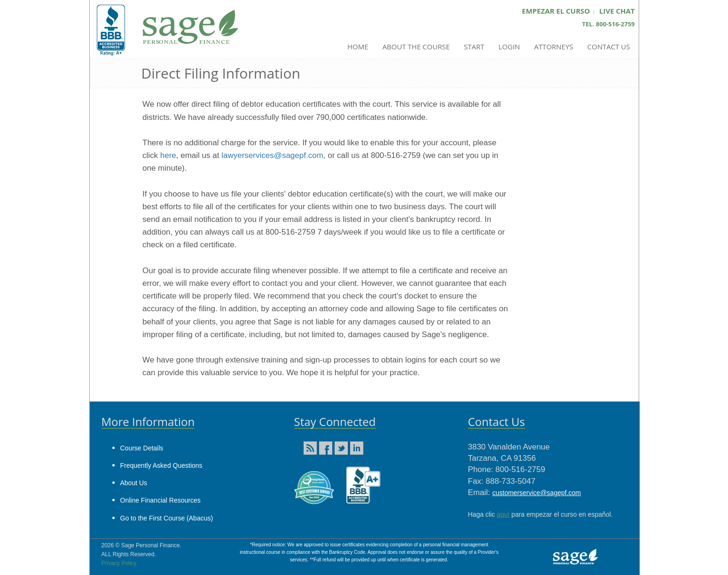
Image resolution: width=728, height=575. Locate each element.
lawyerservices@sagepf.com (272, 155)
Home (358, 47)
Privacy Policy (119, 563)
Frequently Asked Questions (161, 465)
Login (509, 47)
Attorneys (553, 47)
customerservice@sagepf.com (536, 493)
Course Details (142, 448)
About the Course (416, 47)
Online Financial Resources (160, 500)
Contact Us (609, 47)
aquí (503, 514)
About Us (134, 483)
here (168, 155)
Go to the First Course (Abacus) (167, 518)
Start (474, 47)
